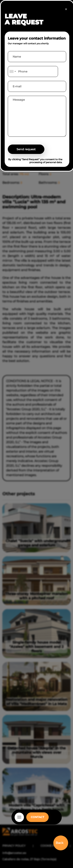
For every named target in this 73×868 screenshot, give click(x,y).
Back (60, 843)
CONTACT (37, 817)
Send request (26, 149)
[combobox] (12, 71)
